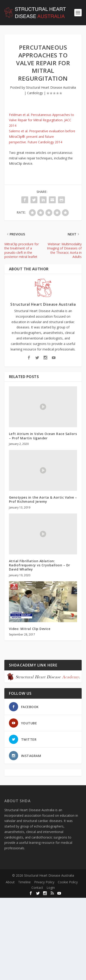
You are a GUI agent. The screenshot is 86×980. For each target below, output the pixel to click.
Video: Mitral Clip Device (30, 629)
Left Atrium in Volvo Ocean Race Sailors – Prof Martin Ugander (43, 436)
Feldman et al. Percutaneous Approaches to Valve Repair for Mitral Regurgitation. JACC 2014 (42, 120)
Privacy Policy (44, 882)
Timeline (24, 882)
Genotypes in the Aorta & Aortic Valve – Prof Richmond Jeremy (43, 499)
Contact (37, 888)
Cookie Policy (68, 882)
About (10, 882)
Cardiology (35, 93)
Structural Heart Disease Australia (51, 87)
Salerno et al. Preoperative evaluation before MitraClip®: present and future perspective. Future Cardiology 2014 (42, 137)
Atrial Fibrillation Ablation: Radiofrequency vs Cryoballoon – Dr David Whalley (40, 565)
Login (51, 888)
